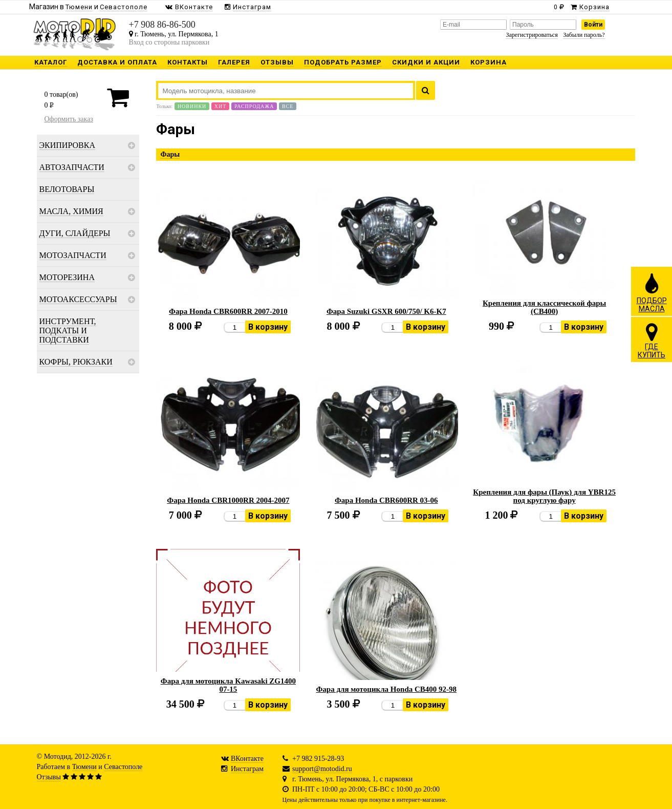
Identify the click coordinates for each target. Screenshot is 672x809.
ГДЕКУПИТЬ (652, 340)
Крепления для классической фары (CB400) (544, 307)
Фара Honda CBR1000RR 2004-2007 (228, 500)
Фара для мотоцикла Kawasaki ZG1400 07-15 (228, 685)
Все (288, 106)
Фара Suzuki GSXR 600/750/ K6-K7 (386, 311)
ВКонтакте (247, 759)
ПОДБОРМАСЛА (652, 292)
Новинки (192, 106)
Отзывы (49, 777)
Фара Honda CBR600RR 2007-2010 (228, 311)
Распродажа (254, 106)
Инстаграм (247, 769)
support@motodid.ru (322, 769)
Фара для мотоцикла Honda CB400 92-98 (386, 689)
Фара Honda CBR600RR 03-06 (386, 500)
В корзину (268, 327)
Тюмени (84, 767)
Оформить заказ (69, 119)
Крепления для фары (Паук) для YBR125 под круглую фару (544, 496)
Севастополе (123, 767)
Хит (221, 106)
